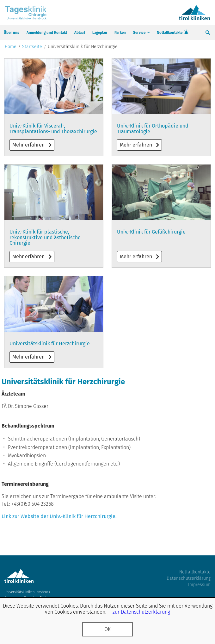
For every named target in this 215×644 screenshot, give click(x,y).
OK (107, 629)
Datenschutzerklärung (189, 578)
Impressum (199, 585)
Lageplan (100, 33)
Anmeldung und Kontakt (47, 33)
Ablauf (80, 33)
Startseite (32, 47)
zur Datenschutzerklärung (141, 612)
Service (139, 33)
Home (11, 47)
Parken (120, 33)
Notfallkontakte (170, 33)
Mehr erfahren (54, 107)
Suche (208, 33)
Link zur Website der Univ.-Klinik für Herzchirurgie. (60, 516)
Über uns (12, 33)
